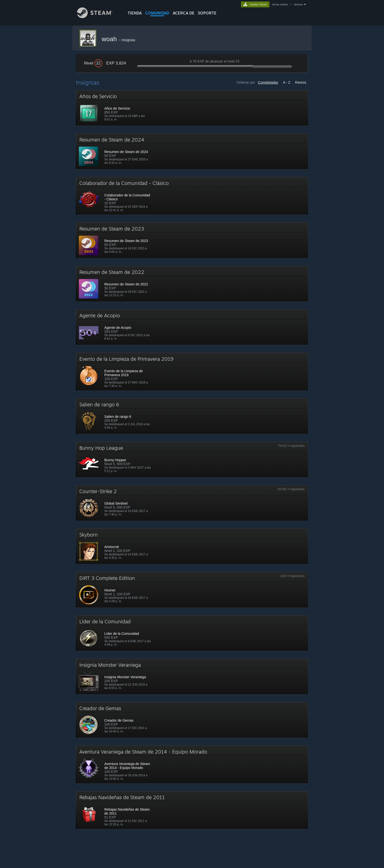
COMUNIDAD (157, 13)
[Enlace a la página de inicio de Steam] (98, 17)
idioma (298, 4)
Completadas (268, 82)
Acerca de (184, 13)
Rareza (301, 82)
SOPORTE (207, 13)
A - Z (287, 82)
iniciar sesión (280, 4)
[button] (192, 108)
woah (110, 39)
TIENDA (135, 13)
